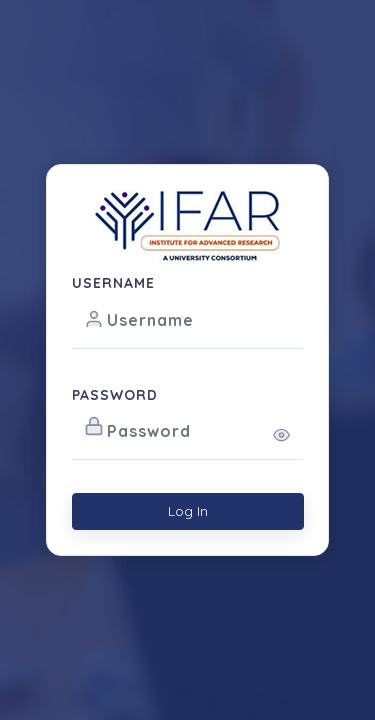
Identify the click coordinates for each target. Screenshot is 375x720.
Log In (188, 511)
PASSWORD (115, 395)
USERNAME (113, 283)
